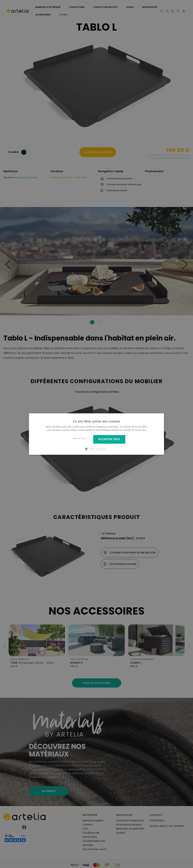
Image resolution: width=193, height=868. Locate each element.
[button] (96, 449)
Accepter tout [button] (109, 439)
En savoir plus (139, 430)
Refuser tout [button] (79, 438)
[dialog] (96, 434)
